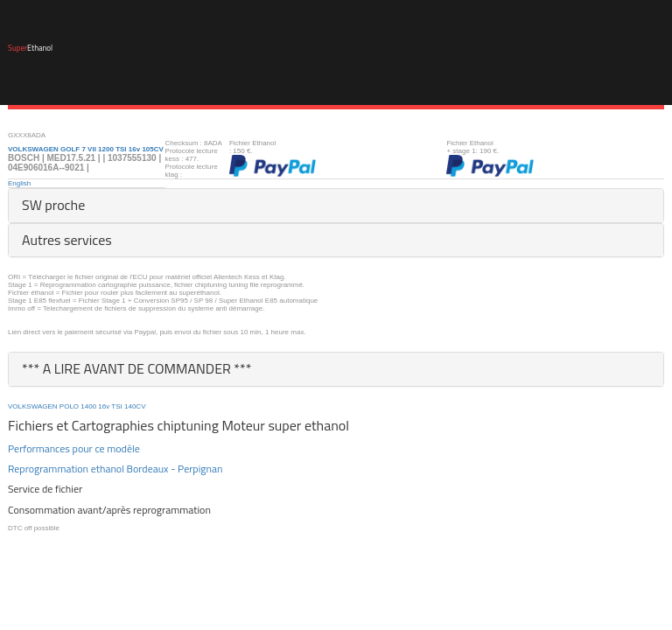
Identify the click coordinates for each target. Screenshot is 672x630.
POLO (69, 406)
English (19, 183)
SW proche (53, 205)
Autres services (67, 240)
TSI (116, 406)
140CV (135, 406)
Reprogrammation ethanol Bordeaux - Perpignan (115, 469)
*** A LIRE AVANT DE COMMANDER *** (137, 368)
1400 (88, 406)
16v (104, 406)
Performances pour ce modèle (74, 448)
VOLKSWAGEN (33, 406)
